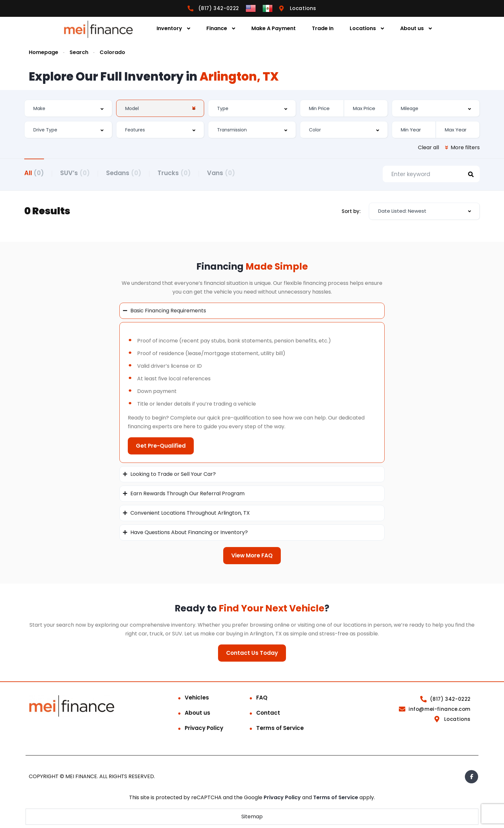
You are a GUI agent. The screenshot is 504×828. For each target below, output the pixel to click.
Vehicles (197, 698)
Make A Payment (274, 28)
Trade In (323, 28)
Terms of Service (280, 728)
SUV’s (75, 173)
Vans (221, 173)
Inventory (169, 28)
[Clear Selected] (194, 108)
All (34, 173)
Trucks (174, 173)
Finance (217, 28)
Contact (268, 713)
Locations (363, 28)
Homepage (44, 52)
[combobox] (68, 108)
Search (79, 52)
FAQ (262, 698)
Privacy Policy (204, 728)
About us (412, 28)
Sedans (124, 173)
